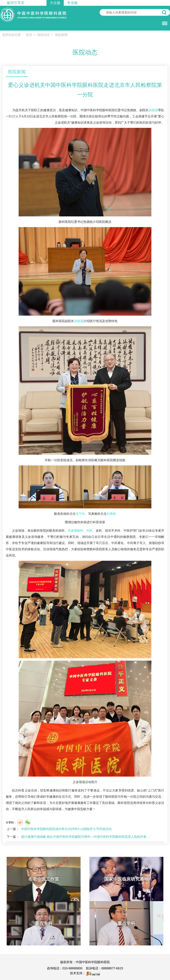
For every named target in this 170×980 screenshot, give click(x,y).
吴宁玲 (80, 514)
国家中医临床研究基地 (126, 879)
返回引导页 (15, 3)
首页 (29, 35)
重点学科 (126, 923)
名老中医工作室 (44, 879)
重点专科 (44, 923)
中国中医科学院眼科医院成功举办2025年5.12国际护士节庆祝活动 (66, 829)
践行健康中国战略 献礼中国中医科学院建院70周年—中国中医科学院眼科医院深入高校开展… (85, 837)
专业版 (72, 3)
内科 (89, 531)
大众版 (55, 3)
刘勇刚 (111, 514)
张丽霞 (153, 110)
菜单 (164, 21)
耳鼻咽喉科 (75, 531)
